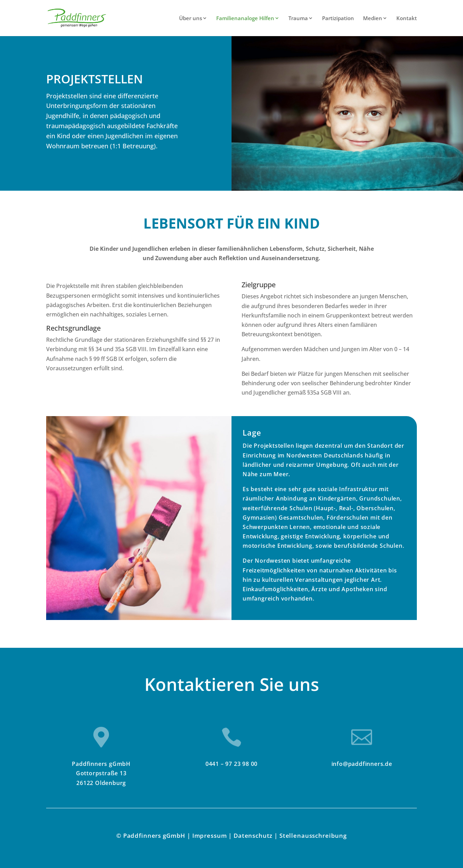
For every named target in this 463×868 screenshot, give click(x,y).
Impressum (210, 836)
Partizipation (338, 19)
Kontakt (407, 19)
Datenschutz (253, 836)
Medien (373, 19)
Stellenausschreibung (313, 836)
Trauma (298, 19)
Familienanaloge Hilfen (245, 19)
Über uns (191, 19)
